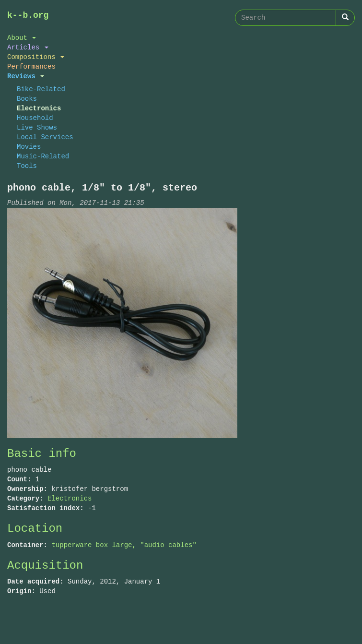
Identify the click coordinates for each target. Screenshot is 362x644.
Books (27, 99)
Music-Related (43, 156)
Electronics (39, 108)
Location (35, 529)
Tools (27, 166)
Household (35, 118)
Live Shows (37, 127)
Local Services (45, 137)
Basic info (42, 454)
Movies (29, 147)
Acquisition (45, 566)
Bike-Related (41, 89)
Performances (31, 66)
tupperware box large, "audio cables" (124, 545)
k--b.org (28, 15)
